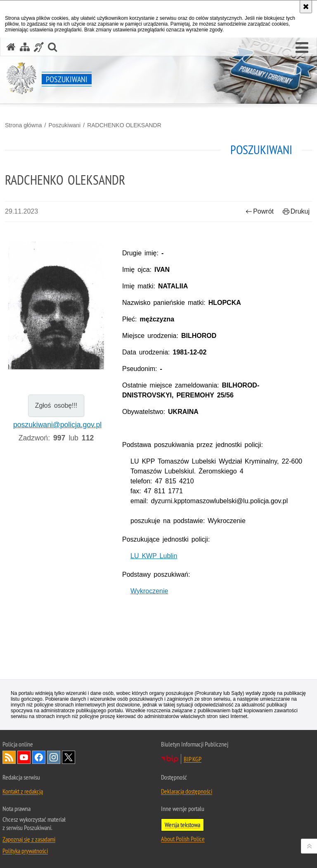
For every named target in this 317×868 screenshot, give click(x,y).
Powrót (260, 211)
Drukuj (296, 211)
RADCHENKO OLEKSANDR (124, 125)
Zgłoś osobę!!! (56, 405)
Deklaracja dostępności (187, 791)
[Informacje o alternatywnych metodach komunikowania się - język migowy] (39, 47)
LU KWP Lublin (154, 556)
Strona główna (24, 125)
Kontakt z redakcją (23, 791)
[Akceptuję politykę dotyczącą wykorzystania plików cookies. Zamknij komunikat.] (306, 7)
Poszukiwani (64, 125)
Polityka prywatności (25, 851)
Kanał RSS (9, 757)
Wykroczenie (149, 591)
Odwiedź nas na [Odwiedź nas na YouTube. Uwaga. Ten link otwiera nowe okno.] (24, 757)
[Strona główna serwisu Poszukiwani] (11, 47)
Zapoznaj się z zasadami (29, 839)
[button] (302, 48)
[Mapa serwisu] (25, 47)
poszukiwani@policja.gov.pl (57, 425)
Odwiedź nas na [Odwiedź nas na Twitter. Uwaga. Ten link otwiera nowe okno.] (69, 757)
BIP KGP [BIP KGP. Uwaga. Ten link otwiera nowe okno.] (193, 759)
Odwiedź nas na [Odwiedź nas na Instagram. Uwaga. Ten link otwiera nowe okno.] (54, 757)
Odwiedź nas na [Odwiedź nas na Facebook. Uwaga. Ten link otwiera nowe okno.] (39, 757)
